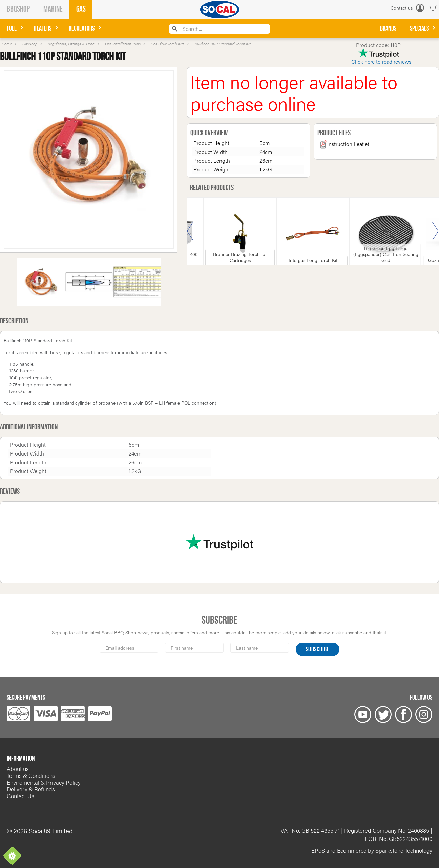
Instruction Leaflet (344, 144)
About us (18, 769)
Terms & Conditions (31, 775)
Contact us (402, 8)
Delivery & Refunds (31, 789)
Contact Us (20, 796)
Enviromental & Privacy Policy (44, 782)
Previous (190, 231)
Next (435, 231)
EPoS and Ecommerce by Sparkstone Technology (372, 850)
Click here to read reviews (381, 62)
